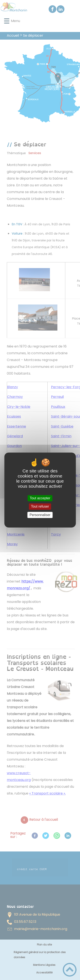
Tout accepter (40, 498)
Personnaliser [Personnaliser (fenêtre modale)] (40, 515)
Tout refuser (40, 507)
